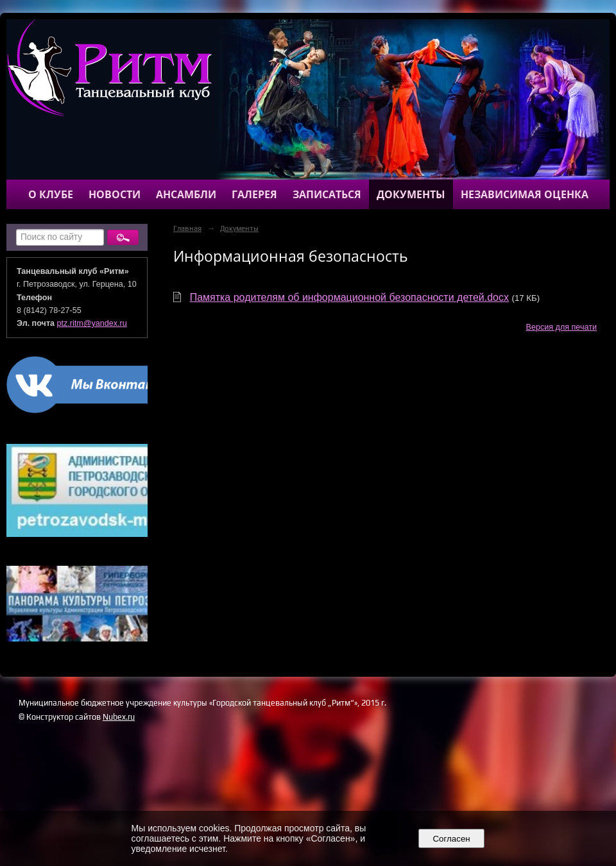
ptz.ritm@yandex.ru (92, 323)
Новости (115, 194)
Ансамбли (186, 194)
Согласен (451, 839)
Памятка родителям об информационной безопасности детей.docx (349, 297)
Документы (411, 194)
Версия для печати (561, 327)
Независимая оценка (525, 194)
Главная (187, 228)
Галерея (254, 194)
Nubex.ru (119, 717)
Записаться (327, 194)
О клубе (51, 194)
